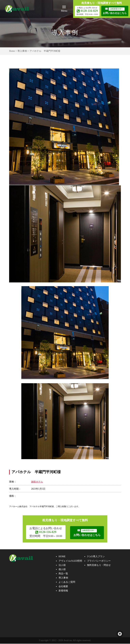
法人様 (62, 565)
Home (12, 51)
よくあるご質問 (67, 582)
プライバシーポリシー (99, 561)
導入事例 (22, 51)
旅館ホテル (37, 482)
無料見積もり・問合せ (99, 565)
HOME (62, 557)
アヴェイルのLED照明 (70, 561)
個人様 (62, 570)
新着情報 (63, 591)
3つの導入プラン (96, 557)
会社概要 (63, 587)
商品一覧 (63, 574)
